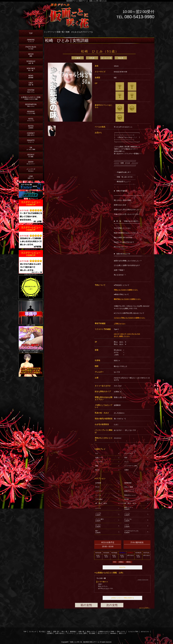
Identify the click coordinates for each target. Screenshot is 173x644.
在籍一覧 (60, 32)
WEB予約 (122, 567)
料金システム (91, 632)
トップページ (49, 32)
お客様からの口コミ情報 (106, 632)
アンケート (70, 633)
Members (113, 633)
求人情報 (92, 633)
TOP (31, 33)
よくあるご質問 (81, 633)
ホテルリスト (145, 632)
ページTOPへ (145, 608)
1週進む (121, 562)
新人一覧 (64, 632)
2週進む (129, 562)
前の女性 (86, 605)
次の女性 (112, 605)
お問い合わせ (59, 633)
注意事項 (50, 633)
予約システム (121, 632)
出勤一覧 (56, 632)
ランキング (33, 632)
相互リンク (123, 633)
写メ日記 (42, 632)
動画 (49, 632)
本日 (115, 562)
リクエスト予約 (133, 632)
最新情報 (73, 632)
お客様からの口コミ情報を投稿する (122, 598)
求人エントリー (103, 633)
